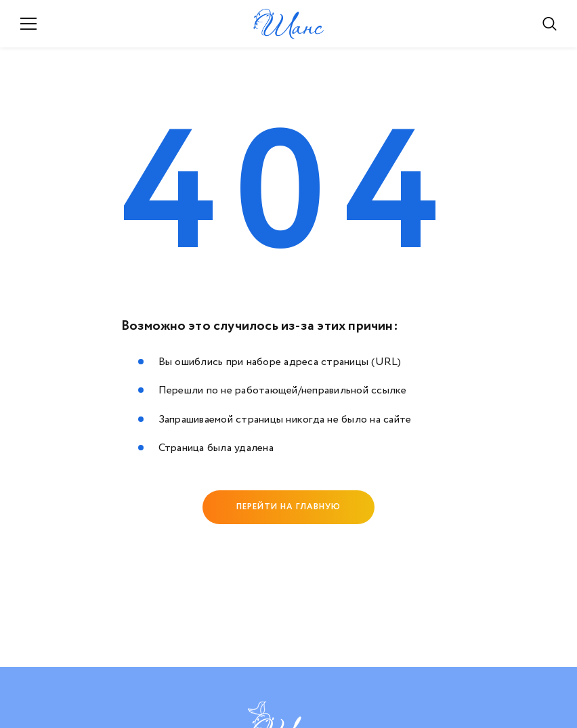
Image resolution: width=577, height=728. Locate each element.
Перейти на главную (288, 507)
